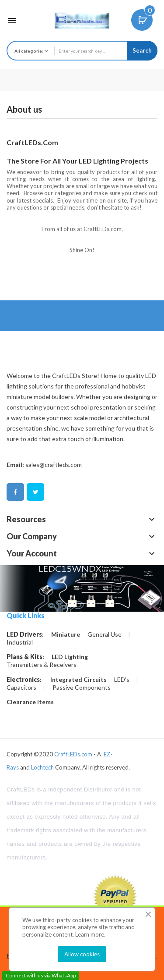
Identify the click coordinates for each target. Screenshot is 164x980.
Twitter (35, 492)
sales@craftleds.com (54, 465)
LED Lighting (70, 657)
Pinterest (56, 492)
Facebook (15, 492)
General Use (105, 634)
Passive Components (82, 688)
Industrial (20, 642)
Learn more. (90, 934)
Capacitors (21, 688)
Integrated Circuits (79, 680)
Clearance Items (30, 702)
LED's (122, 680)
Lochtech (42, 767)
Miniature (66, 634)
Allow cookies (82, 954)
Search (142, 50)
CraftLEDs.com (73, 754)
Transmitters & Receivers (42, 665)
